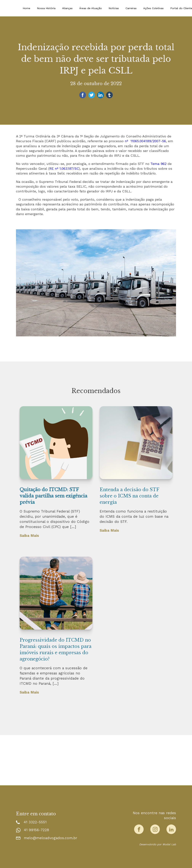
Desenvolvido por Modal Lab (158, 844)
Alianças (67, 8)
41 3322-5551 (35, 822)
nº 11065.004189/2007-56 (145, 141)
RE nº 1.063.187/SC (64, 168)
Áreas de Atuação (91, 8)
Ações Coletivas (153, 8)
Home (26, 8)
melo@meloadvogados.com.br (50, 838)
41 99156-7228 (36, 830)
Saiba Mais (29, 536)
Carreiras (131, 8)
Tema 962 (158, 164)
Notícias (114, 8)
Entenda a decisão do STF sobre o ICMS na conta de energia (129, 496)
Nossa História (46, 8)
